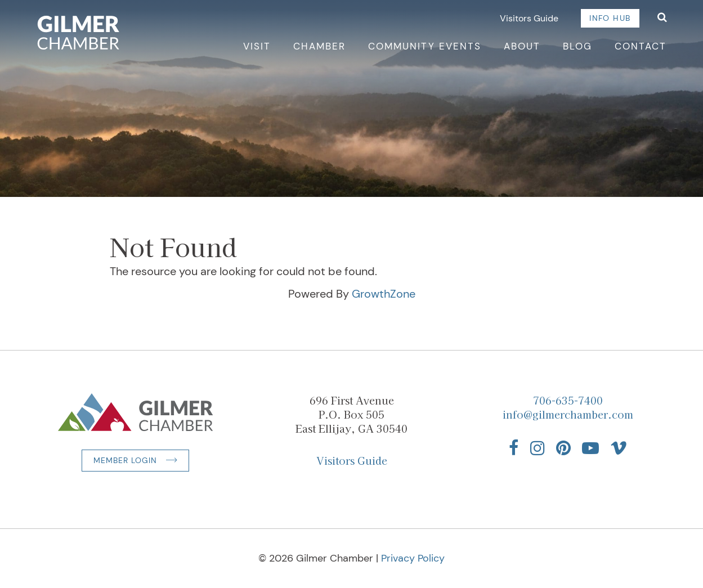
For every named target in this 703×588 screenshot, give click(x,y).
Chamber (319, 46)
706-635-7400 (568, 400)
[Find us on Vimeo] (619, 448)
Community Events (425, 46)
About (522, 46)
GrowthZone (384, 294)
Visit (257, 46)
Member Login (125, 460)
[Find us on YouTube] (590, 448)
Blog (577, 46)
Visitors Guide (529, 18)
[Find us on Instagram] (538, 448)
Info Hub (610, 18)
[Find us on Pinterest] (563, 448)
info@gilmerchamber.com (568, 414)
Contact (641, 46)
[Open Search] (662, 18)
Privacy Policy (413, 558)
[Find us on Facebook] (514, 448)
